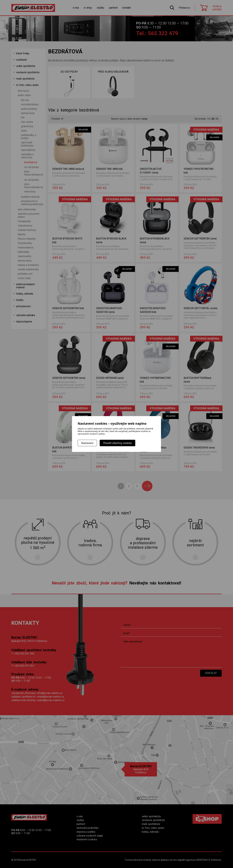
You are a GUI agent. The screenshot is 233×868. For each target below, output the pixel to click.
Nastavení (87, 443)
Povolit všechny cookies (117, 443)
